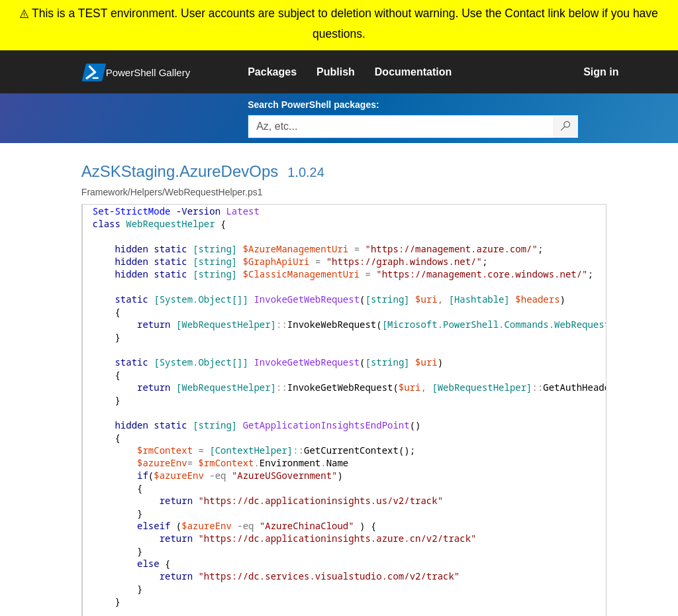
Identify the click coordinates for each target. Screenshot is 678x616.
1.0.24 (306, 172)
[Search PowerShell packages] (566, 127)
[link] (282, 72)
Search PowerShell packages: (313, 105)
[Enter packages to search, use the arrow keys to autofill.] (401, 127)
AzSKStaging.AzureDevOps (180, 171)
